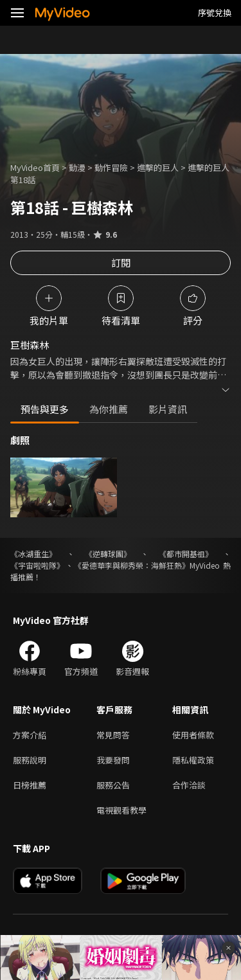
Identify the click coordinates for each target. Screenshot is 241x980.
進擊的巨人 (158, 167)
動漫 (77, 167)
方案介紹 (30, 735)
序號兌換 (215, 13)
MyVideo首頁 (35, 167)
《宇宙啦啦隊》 (37, 565)
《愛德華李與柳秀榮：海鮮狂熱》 (132, 565)
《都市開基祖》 (186, 554)
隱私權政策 (193, 760)
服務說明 (30, 760)
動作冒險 (111, 167)
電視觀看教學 (121, 810)
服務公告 (113, 785)
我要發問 (113, 760)
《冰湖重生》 (33, 554)
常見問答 (113, 735)
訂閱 (121, 263)
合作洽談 (189, 785)
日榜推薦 (30, 785)
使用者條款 (193, 735)
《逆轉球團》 (108, 554)
